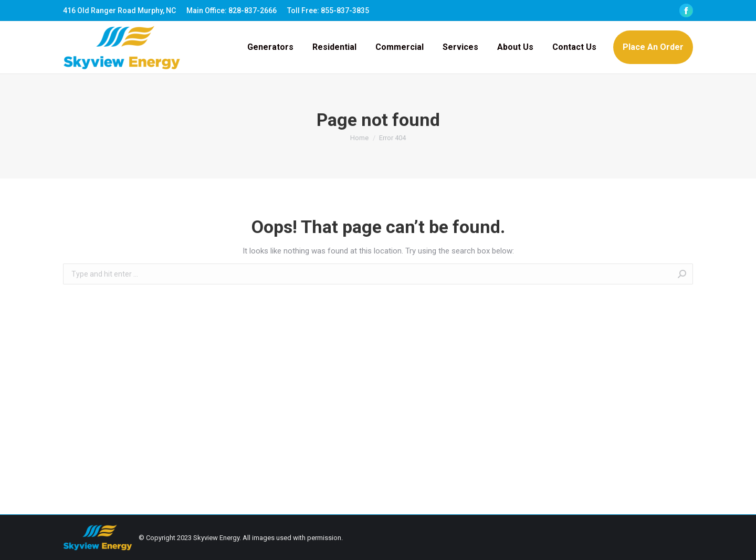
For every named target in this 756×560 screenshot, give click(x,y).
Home (359, 138)
